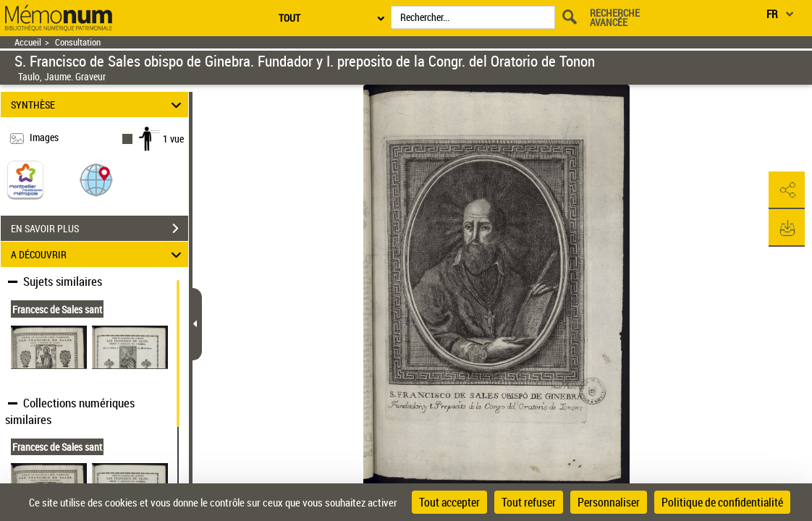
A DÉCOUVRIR (98, 254)
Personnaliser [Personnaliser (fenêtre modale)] (609, 502)
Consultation (78, 42)
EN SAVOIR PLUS (100, 229)
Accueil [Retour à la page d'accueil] (28, 42)
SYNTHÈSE (98, 105)
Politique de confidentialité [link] (722, 502)
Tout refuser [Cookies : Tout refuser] (529, 502)
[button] (96, 179)
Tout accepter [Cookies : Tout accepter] (449, 502)
